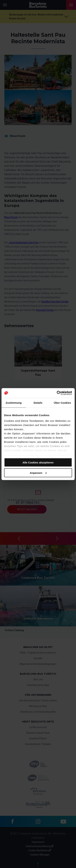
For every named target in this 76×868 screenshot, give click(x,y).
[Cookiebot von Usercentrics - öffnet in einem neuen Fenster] (57, 393)
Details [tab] (38, 403)
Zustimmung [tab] (14, 403)
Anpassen (38, 473)
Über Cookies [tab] (62, 403)
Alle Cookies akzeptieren (38, 462)
